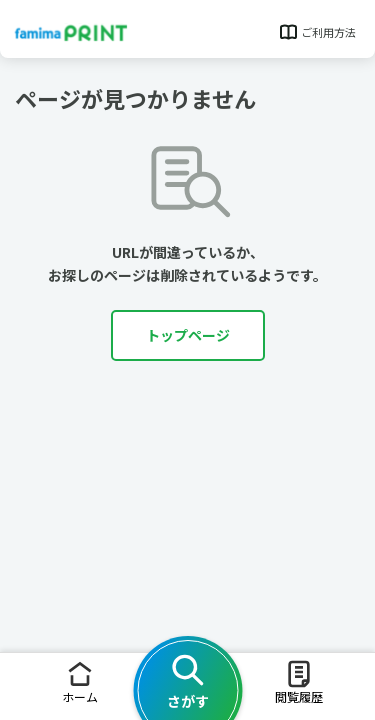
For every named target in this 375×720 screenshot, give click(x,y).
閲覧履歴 (299, 681)
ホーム (80, 681)
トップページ (188, 335)
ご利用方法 (316, 32)
